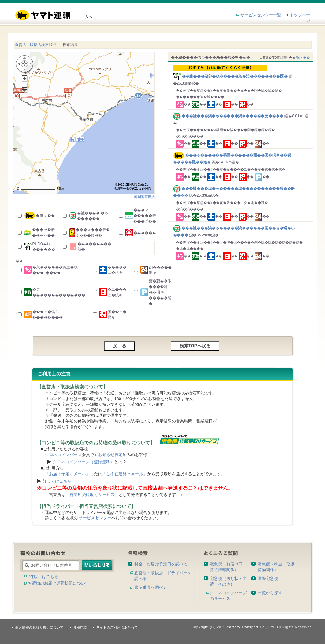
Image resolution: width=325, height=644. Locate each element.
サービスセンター (95, 518)
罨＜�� (303, 58)
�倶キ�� (45, 216)
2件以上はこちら (43, 577)
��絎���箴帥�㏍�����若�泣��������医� (241, 72)
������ (145, 233)
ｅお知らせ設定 (108, 455)
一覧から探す (270, 593)
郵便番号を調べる (151, 587)
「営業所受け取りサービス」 (92, 495)
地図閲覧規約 (144, 197)
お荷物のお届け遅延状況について (58, 583)
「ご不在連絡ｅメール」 (125, 474)
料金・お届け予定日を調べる (161, 564)
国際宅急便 (268, 578)
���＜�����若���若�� (145, 216)
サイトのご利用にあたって (117, 627)
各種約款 (80, 627)
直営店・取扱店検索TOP (36, 45)
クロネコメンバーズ (63, 455)
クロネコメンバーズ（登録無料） (84, 462)
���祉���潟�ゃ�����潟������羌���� (229, 116)
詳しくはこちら (57, 481)
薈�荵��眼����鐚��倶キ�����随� (160, 292)
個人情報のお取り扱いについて (39, 627)
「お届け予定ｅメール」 (67, 474)
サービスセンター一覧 (261, 15)
